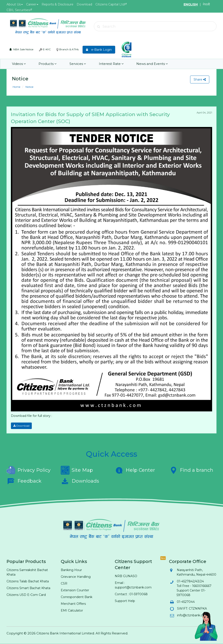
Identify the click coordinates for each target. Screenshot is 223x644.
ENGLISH (191, 4)
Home (16, 87)
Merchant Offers (73, 604)
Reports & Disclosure (57, 4)
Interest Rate (111, 64)
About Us (15, 4)
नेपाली (206, 4)
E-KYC (45, 49)
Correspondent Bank (77, 597)
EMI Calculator (72, 610)
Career (32, 4)
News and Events (152, 64)
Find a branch (191, 470)
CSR (64, 583)
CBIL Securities (18, 10)
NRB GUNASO (126, 576)
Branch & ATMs (68, 49)
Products (48, 64)
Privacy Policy (29, 470)
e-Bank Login (99, 50)
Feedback (24, 481)
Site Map (77, 470)
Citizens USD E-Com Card (26, 595)
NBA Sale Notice (21, 49)
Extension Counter (75, 590)
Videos (19, 64)
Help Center (135, 470)
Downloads (80, 481)
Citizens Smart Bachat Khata (28, 588)
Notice (29, 87)
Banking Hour (71, 570)
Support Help (125, 601)
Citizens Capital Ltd (110, 4)
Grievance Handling (76, 577)
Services (78, 64)
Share (200, 79)
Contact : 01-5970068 (131, 594)
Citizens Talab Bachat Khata (28, 581)
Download (84, 4)
